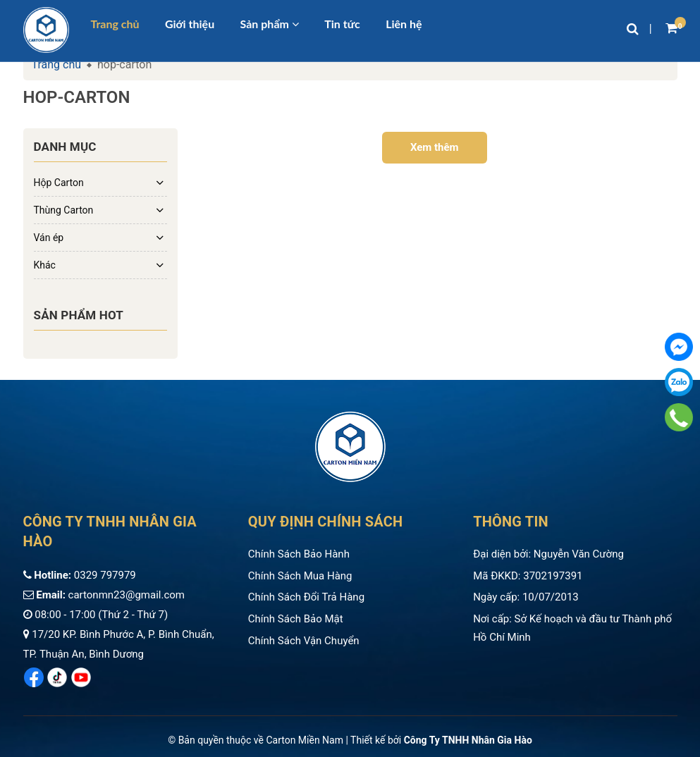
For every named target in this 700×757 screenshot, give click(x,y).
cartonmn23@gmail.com (127, 595)
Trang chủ (115, 24)
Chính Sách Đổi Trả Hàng (306, 597)
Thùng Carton (64, 210)
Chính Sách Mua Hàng (300, 576)
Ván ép (49, 238)
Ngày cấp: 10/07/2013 (526, 597)
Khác (45, 265)
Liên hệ (404, 24)
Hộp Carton (59, 183)
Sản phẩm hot (79, 315)
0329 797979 (105, 575)
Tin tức (342, 24)
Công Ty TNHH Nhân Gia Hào (468, 740)
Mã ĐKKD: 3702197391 (528, 576)
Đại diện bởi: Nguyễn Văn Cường (548, 554)
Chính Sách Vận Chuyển (304, 641)
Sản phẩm (270, 24)
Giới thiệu (190, 24)
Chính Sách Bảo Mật (296, 619)
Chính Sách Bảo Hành (299, 554)
